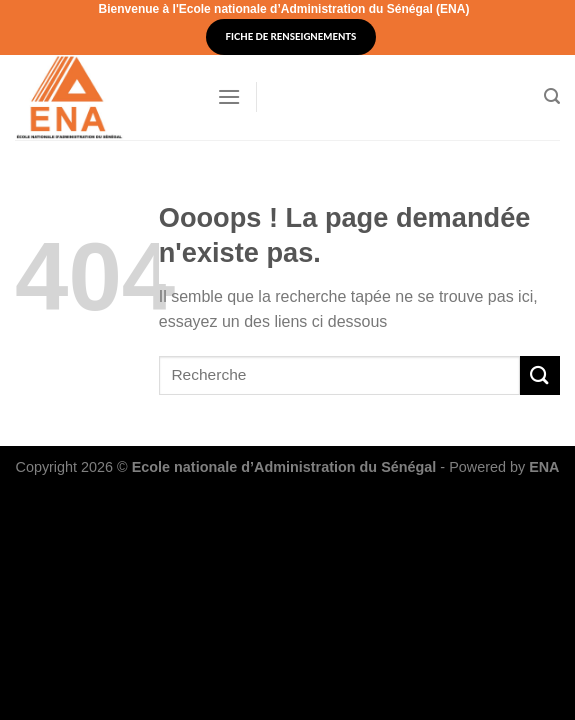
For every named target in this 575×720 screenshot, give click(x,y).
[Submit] (540, 375)
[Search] (552, 96)
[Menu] (229, 96)
